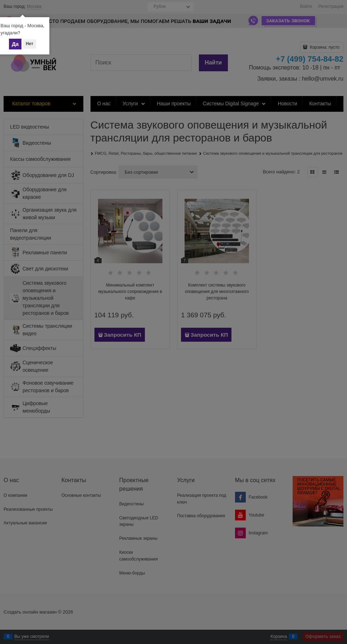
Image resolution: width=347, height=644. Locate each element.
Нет (30, 44)
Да (15, 44)
